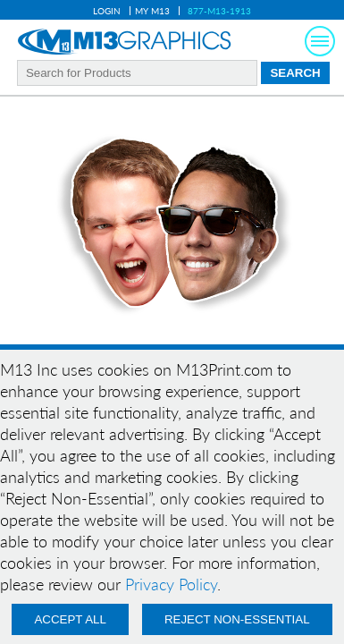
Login (107, 11)
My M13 (152, 11)
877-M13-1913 (219, 11)
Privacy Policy (171, 584)
